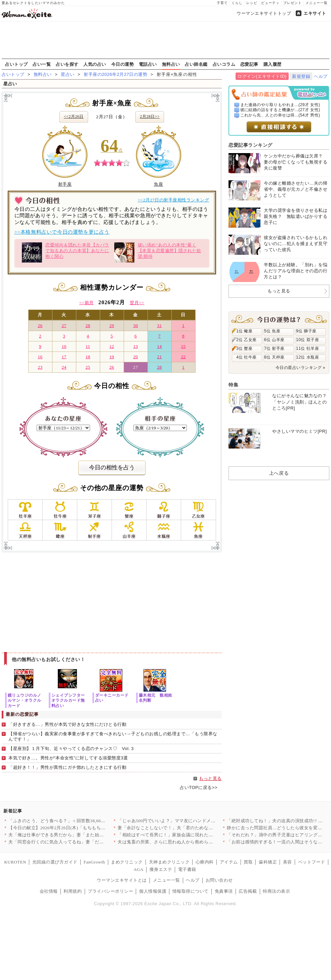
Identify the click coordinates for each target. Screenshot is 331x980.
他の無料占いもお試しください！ (49, 659)
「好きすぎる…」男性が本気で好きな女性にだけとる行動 (68, 724)
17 (64, 357)
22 (183, 357)
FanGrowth (94, 862)
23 (40, 367)
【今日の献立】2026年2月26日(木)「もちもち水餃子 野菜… (69, 828)
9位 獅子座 (306, 331)
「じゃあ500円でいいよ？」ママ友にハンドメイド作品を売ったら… (187, 821)
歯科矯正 (268, 862)
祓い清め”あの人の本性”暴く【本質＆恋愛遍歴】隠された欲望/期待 (158, 252)
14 (159, 346)
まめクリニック (127, 862)
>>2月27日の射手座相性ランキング (174, 200)
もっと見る (210, 778)
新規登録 (301, 76)
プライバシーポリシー (110, 891)
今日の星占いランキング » (300, 368)
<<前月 (87, 303)
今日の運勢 (123, 64)
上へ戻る (279, 473)
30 (135, 325)
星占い (68, 74)
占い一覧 (42, 64)
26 (40, 325)
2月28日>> (150, 116)
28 (88, 325)
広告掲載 (248, 891)
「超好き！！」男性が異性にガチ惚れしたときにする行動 (68, 767)
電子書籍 (187, 869)
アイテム (229, 862)
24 (64, 367)
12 (112, 346)
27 (64, 325)
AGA (138, 869)
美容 (287, 862)
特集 (233, 385)
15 (183, 346)
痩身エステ (161, 869)
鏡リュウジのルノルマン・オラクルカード (25, 700)
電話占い (148, 64)
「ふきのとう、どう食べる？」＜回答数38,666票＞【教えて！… (74, 821)
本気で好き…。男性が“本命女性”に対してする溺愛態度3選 (68, 758)
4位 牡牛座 (246, 357)
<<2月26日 (74, 116)
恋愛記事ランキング (251, 145)
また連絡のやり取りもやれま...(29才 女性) (280, 105)
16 (40, 357)
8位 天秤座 (274, 357)
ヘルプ (321, 76)
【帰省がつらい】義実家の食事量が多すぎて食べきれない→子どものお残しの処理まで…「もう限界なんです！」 (113, 737)
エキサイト (315, 13)
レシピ (252, 3)
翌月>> (137, 303)
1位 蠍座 (244, 331)
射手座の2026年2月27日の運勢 (115, 74)
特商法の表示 (276, 891)
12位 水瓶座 (307, 357)
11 (88, 346)
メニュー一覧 (317, 3)
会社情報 (49, 891)
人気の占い (95, 64)
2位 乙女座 (246, 340)
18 (88, 357)
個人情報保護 (153, 891)
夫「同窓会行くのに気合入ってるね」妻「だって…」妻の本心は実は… (81, 842)
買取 (248, 862)
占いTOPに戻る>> (199, 787)
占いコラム (224, 64)
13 (135, 346)
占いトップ (16, 64)
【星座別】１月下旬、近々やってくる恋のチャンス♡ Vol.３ (71, 749)
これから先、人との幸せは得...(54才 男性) (280, 115)
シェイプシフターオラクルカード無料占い (68, 700)
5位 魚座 (272, 331)
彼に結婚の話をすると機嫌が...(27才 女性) (280, 110)
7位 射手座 (274, 348)
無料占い (171, 64)
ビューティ (270, 3)
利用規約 (73, 891)
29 (112, 325)
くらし (237, 3)
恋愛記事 (249, 64)
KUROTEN (15, 862)
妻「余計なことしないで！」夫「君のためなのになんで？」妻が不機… (190, 828)
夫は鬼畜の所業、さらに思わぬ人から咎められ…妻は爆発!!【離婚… (187, 842)
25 (88, 367)
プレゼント (293, 3)
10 (64, 346)
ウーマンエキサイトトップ (264, 13)
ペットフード (312, 862)
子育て (222, 3)
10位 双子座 (307, 340)
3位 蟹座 (244, 348)
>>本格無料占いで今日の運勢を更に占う (62, 232)
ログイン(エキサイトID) (262, 76)
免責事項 (224, 891)
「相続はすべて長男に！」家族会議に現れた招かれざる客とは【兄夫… (190, 835)
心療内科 (205, 862)
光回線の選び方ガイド (55, 862)
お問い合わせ (219, 880)
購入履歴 (273, 64)
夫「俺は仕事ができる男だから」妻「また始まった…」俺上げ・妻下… (81, 835)
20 (135, 357)
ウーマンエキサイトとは (122, 880)
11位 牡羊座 (307, 348)
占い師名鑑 (196, 64)
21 (159, 357)
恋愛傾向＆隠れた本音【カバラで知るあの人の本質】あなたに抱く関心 (65, 252)
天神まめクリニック (169, 862)
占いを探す (67, 64)
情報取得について (191, 891)
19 (112, 357)
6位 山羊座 (274, 340)
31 (159, 325)
